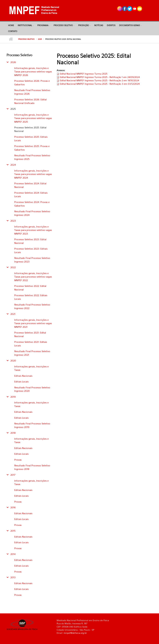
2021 (13, 314)
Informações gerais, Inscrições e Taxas (31, 368)
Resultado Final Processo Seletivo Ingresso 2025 (32, 157)
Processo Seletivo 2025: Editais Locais (31, 139)
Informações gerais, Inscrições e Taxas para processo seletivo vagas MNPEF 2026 (33, 72)
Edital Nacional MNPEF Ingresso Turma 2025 (84, 74)
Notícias (99, 25)
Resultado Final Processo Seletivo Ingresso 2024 (32, 213)
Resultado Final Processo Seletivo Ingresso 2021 (32, 353)
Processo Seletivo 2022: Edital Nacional (30, 288)
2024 (13, 165)
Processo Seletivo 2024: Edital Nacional (30, 185)
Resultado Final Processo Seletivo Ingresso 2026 (32, 92)
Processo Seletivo (63, 25)
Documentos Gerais (129, 25)
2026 (13, 62)
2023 (13, 221)
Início (11, 39)
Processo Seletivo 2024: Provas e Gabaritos (32, 204)
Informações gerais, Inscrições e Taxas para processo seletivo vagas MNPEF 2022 (33, 277)
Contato (13, 31)
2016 (13, 507)
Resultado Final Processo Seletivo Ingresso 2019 (32, 425)
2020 (13, 361)
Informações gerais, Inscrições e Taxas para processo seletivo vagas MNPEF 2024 (33, 174)
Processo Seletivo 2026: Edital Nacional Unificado (30, 101)
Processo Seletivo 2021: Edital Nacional (30, 334)
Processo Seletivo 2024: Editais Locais (31, 194)
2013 (13, 577)
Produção (84, 25)
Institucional (25, 25)
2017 (13, 475)
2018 (13, 433)
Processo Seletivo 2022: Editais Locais (31, 297)
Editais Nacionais (23, 376)
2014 (13, 554)
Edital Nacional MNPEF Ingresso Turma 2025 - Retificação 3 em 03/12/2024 (100, 84)
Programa (43, 25)
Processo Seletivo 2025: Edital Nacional (30, 129)
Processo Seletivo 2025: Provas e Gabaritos (32, 148)
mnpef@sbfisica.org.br (75, 633)
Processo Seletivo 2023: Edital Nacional (30, 241)
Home (11, 25)
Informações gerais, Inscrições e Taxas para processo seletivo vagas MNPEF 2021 (33, 323)
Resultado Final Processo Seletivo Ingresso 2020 (32, 389)
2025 (40, 39)
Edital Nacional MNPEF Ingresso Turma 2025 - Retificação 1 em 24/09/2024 (100, 77)
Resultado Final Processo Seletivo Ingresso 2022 (32, 306)
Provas (18, 460)
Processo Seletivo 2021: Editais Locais (31, 344)
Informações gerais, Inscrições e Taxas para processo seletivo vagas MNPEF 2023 (33, 230)
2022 (13, 267)
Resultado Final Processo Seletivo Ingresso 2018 (32, 467)
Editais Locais (21, 382)
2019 (13, 397)
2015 (13, 531)
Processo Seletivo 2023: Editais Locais (31, 250)
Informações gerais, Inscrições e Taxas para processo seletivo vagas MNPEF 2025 (33, 118)
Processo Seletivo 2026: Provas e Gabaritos (32, 83)
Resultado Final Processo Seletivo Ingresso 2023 (32, 260)
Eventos (111, 25)
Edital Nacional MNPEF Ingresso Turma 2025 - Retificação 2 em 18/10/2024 (99, 80)
